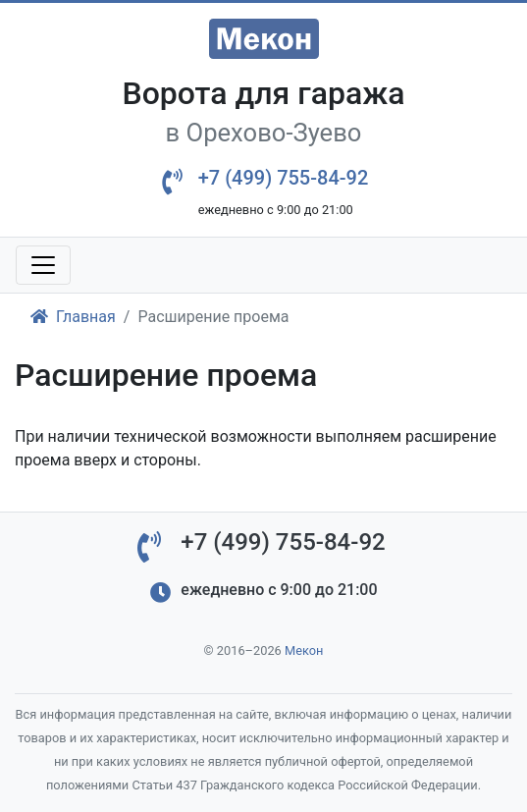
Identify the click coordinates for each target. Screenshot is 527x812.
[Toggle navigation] (43, 265)
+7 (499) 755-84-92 (284, 178)
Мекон (304, 650)
